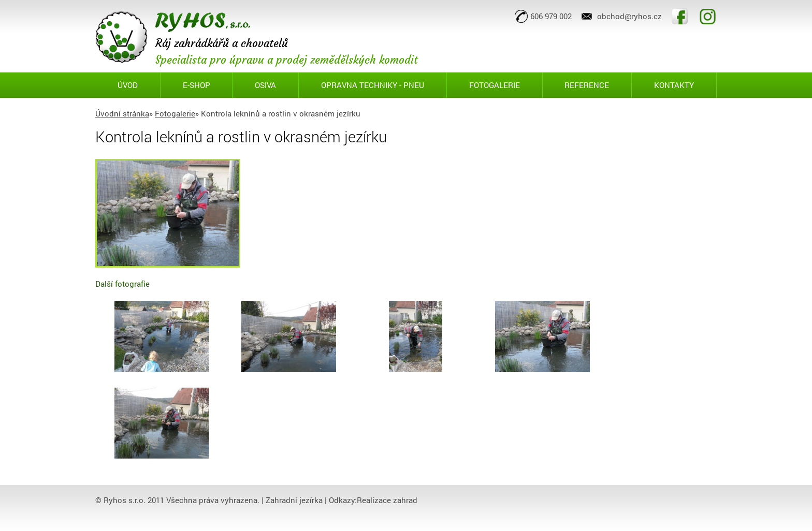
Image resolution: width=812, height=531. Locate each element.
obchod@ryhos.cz (629, 16)
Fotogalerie (175, 113)
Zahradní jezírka (294, 500)
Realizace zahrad (387, 500)
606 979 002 (551, 16)
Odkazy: (343, 500)
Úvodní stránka (122, 113)
